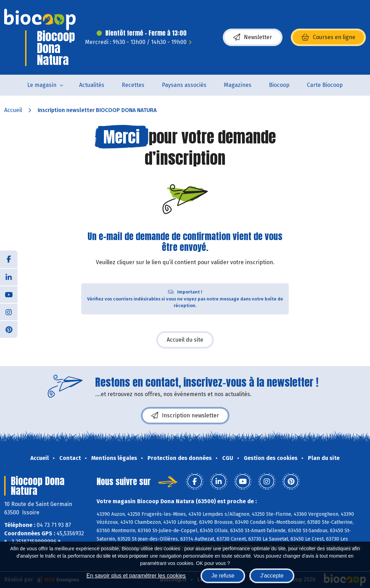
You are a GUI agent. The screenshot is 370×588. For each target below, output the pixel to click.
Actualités (92, 85)
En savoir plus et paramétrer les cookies (136, 576)
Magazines (238, 85)
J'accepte (272, 576)
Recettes (133, 85)
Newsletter (253, 37)
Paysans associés (184, 85)
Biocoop (279, 85)
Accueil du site (185, 340)
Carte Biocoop (325, 85)
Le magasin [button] (42, 85)
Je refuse (223, 576)
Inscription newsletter (185, 416)
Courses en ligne (328, 37)
